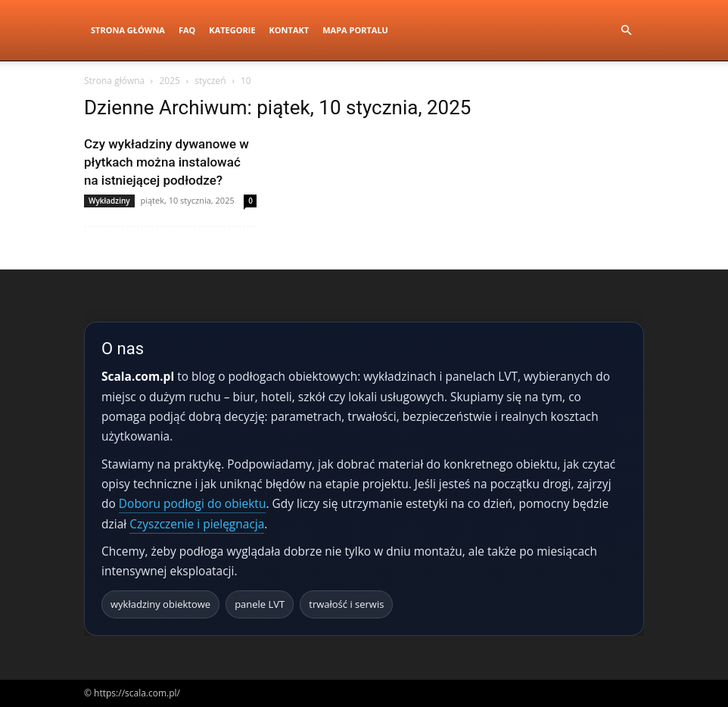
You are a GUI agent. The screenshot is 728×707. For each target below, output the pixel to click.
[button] (626, 31)
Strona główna (114, 81)
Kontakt (289, 30)
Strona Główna (128, 30)
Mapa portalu (355, 30)
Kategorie (232, 30)
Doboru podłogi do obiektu (193, 503)
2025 (169, 81)
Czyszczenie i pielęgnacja (197, 524)
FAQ (187, 30)
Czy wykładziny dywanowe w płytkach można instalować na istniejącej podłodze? (166, 162)
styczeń (210, 81)
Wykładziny (109, 201)
